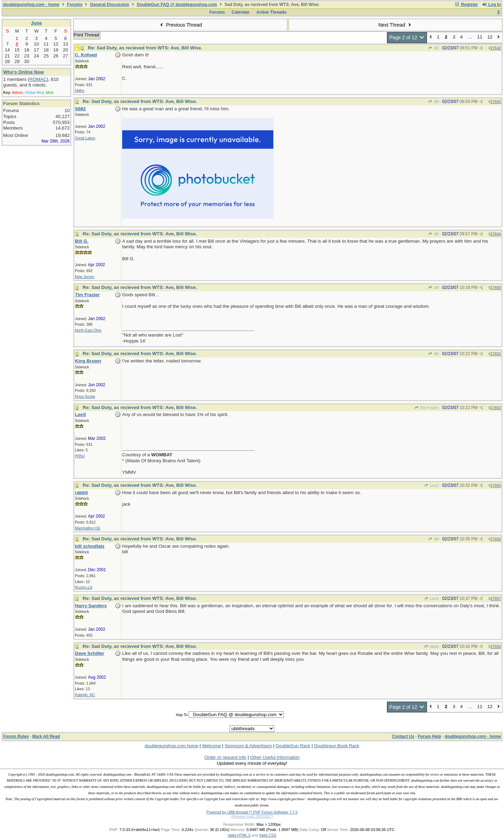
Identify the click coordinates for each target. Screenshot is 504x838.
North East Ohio (88, 330)
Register (466, 5)
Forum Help (430, 736)
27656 (496, 539)
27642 (496, 48)
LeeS (431, 485)
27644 (496, 234)
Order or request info (225, 757)
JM (433, 48)
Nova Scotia (85, 396)
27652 (496, 354)
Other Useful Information (275, 757)
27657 (496, 598)
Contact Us (403, 736)
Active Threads (272, 12)
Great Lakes (85, 138)
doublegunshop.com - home (31, 5)
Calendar (241, 12)
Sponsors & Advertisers (248, 746)
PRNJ (80, 456)
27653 (496, 408)
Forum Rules (16, 736)
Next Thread (395, 25)
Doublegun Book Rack (337, 746)
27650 (496, 288)
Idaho (80, 90)
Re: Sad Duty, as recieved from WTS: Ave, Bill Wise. (145, 48)
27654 (496, 485)
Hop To (182, 715)
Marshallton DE (88, 528)
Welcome (211, 746)
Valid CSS (268, 835)
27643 (496, 102)
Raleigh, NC (85, 695)
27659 (496, 646)
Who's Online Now (23, 72)
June (36, 23)
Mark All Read (46, 736)
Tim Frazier (427, 408)
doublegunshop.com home (171, 746)
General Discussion (110, 5)
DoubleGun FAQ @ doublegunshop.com (177, 5)
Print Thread (86, 35)
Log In (491, 5)
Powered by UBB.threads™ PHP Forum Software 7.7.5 (252, 812)
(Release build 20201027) (252, 816)
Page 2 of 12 (407, 37)
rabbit (431, 646)
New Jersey (85, 277)
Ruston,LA (84, 587)
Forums (75, 5)
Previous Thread (180, 25)
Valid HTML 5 (239, 835)
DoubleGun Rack (293, 746)
